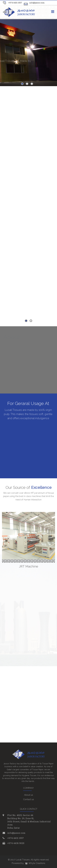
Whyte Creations (35, 863)
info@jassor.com (37, 3)
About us (29, 795)
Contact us (29, 799)
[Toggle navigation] (53, 12)
